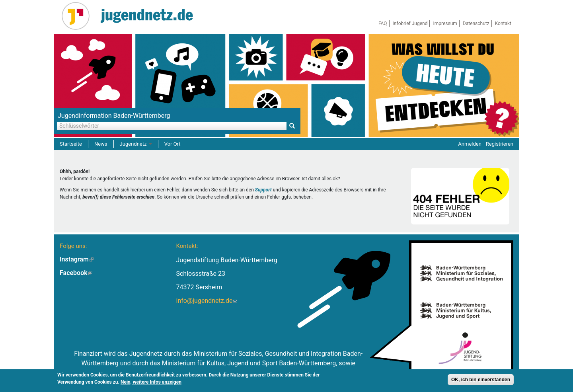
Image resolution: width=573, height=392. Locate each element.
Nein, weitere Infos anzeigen (151, 382)
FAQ (383, 23)
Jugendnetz (136, 144)
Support (263, 190)
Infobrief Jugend (410, 23)
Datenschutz (476, 23)
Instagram (77, 259)
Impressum (445, 23)
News (101, 144)
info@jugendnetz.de (207, 301)
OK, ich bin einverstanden (481, 380)
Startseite (71, 144)
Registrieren (500, 144)
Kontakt (503, 23)
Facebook (76, 273)
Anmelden (470, 144)
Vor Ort (172, 144)
